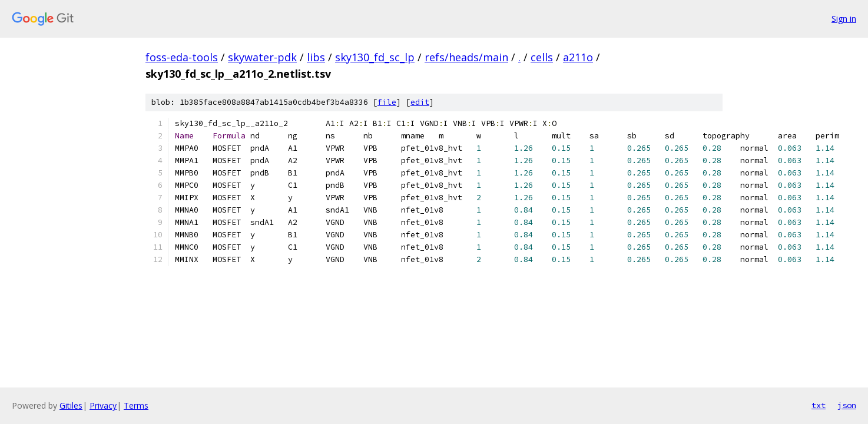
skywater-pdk (262, 57)
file (387, 102)
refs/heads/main (466, 57)
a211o (578, 57)
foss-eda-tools (182, 57)
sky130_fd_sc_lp (375, 57)
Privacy (103, 405)
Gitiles (71, 405)
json (847, 405)
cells (542, 57)
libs (316, 57)
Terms (136, 405)
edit (420, 102)
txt (819, 405)
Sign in (844, 19)
